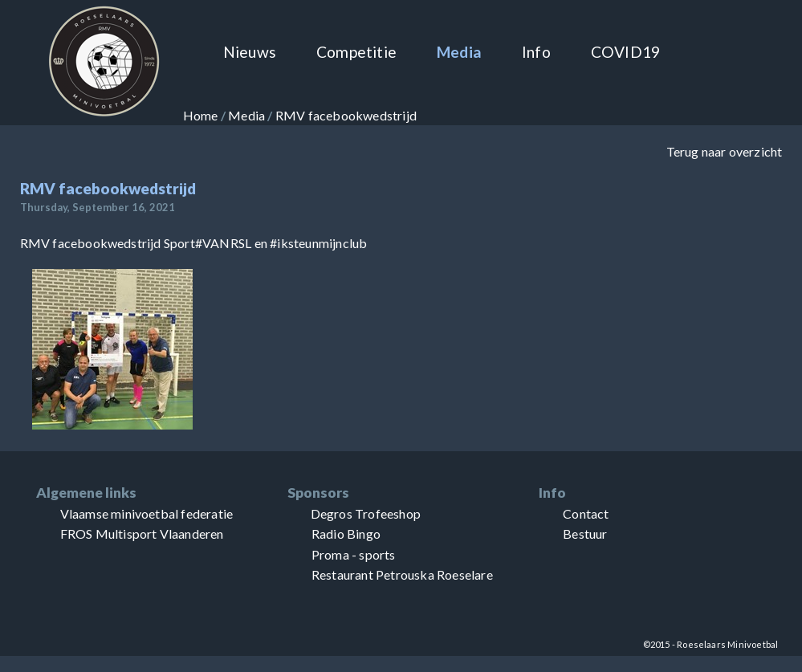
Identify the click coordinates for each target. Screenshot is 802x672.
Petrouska (405, 574)
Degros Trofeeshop (366, 513)
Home (201, 115)
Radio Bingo (346, 534)
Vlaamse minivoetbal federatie (147, 513)
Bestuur (585, 534)
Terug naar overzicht (725, 151)
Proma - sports (354, 554)
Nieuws (250, 52)
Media (459, 52)
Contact (586, 513)
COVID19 (625, 52)
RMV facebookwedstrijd (346, 115)
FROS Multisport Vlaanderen (142, 534)
